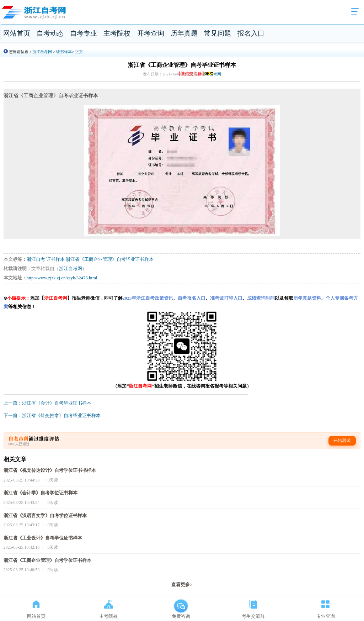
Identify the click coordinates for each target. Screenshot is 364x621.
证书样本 (64, 52)
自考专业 (84, 33)
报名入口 (251, 33)
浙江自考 (36, 259)
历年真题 (184, 33)
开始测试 (342, 441)
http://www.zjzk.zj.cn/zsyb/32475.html (62, 278)
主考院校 (117, 33)
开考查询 (151, 33)
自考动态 (50, 33)
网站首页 (17, 33)
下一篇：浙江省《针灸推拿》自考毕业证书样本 (52, 416)
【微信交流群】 (195, 74)
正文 (79, 52)
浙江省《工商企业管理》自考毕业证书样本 (110, 259)
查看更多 (182, 585)
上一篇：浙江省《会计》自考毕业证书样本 (47, 403)
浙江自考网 (42, 52)
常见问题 (218, 33)
